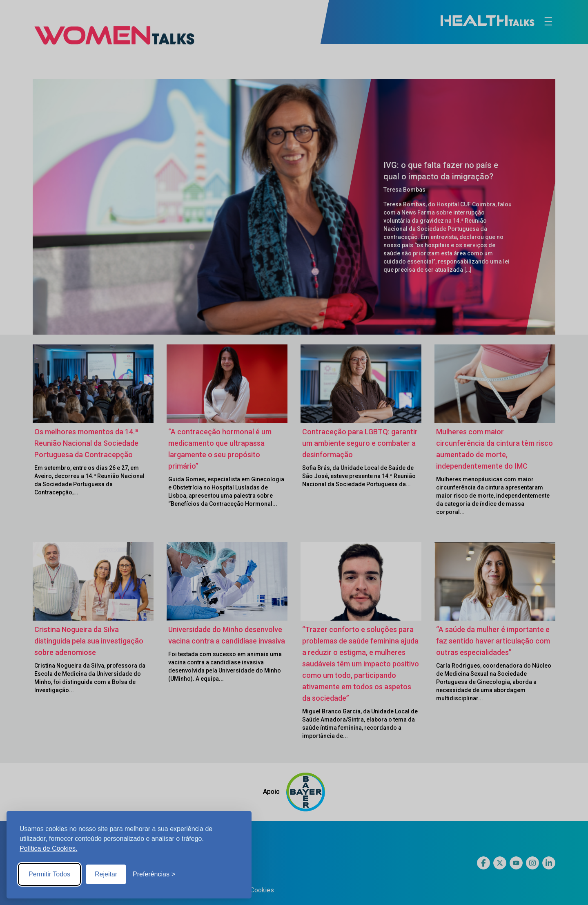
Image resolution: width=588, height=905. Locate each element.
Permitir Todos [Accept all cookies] (49, 874)
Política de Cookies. (48, 848)
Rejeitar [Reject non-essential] (106, 874)
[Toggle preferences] (154, 874)
